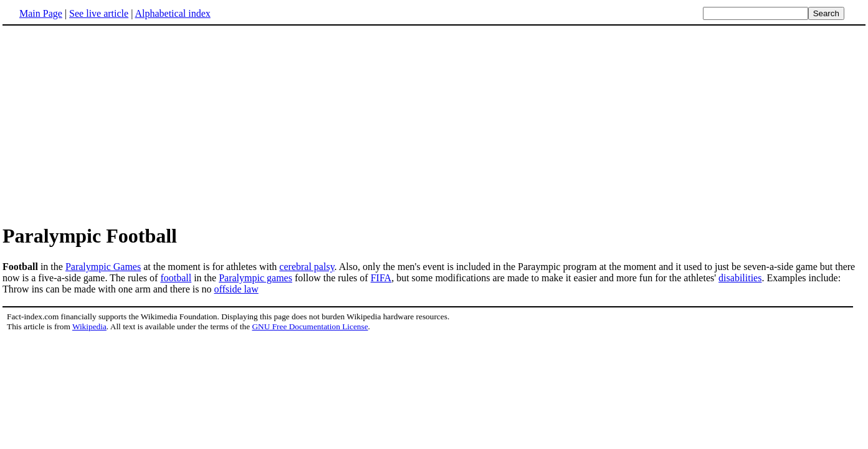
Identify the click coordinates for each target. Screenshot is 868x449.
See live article (99, 13)
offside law (236, 289)
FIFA (381, 278)
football (176, 278)
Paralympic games (255, 278)
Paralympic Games (103, 267)
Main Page (41, 13)
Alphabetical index (172, 13)
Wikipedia (89, 326)
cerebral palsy (307, 267)
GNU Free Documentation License (310, 326)
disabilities (740, 278)
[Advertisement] (107, 124)
